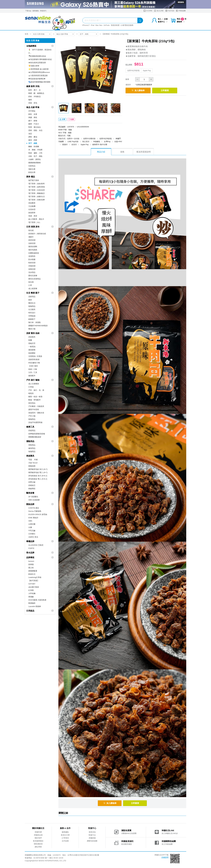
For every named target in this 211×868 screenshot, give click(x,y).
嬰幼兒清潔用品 (35, 279)
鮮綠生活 (32, 574)
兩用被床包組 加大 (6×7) (38, 469)
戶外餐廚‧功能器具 (36, 406)
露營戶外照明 (34, 410)
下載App (28, 11)
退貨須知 (92, 833)
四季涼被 (32, 482)
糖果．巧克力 (34, 124)
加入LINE (159, 11)
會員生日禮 (65, 836)
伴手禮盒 (32, 111)
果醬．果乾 (33, 117)
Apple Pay (147, 71)
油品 (30, 134)
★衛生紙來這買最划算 (37, 63)
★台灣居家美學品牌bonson (39, 72)
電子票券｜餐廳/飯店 (37, 193)
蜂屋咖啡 (32, 603)
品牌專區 (30, 557)
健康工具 (30, 427)
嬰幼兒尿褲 (33, 276)
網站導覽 (38, 847)
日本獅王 (32, 534)
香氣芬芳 (32, 343)
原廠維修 (92, 838)
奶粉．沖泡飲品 (35, 96)
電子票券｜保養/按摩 (37, 200)
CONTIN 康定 (34, 508)
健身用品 (32, 448)
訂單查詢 (65, 838)
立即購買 (168, 90)
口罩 (30, 285)
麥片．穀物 (33, 121)
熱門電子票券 (34, 180)
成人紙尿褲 (33, 289)
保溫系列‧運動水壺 (36, 413)
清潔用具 (32, 256)
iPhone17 (86, 25)
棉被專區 (32, 489)
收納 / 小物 (33, 369)
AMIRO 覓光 (33, 537)
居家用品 (32, 297)
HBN (30, 521)
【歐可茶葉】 (34, 581)
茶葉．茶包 (33, 103)
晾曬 (30, 340)
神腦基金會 (38, 836)
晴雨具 (31, 393)
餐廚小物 (32, 329)
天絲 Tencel (33, 463)
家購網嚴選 (33, 571)
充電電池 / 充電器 (35, 356)
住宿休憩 (32, 209)
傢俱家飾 (32, 350)
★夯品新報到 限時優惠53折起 (40, 59)
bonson (31, 561)
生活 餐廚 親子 (33, 293)
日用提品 (30, 611)
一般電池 (32, 347)
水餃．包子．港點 (35, 156)
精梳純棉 (32, 466)
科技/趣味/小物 (34, 363)
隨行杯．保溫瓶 (35, 322)
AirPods (107, 25)
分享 (62, 120)
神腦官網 (38, 833)
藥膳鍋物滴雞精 (35, 163)
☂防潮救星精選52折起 (37, 56)
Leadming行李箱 (35, 577)
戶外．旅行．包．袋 (36, 390)
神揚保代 (43, 11)
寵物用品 (32, 306)
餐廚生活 (32, 303)
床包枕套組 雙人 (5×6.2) (38, 479)
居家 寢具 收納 (33, 333)
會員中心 (163, 22)
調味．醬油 (33, 137)
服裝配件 (32, 376)
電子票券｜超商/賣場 (37, 187)
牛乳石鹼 (32, 531)
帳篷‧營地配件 (35, 400)
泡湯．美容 (33, 216)
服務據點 (36, 11)
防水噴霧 (32, 259)
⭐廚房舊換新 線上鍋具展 (38, 69)
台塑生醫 (32, 524)
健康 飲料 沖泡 (33, 86)
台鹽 (30, 527)
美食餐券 (32, 203)
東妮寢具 (30, 456)
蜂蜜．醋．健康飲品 (36, 93)
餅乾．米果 (33, 114)
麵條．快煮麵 (34, 147)
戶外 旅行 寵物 (33, 380)
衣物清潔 (32, 266)
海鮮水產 (32, 169)
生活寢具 (32, 309)
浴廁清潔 (32, 243)
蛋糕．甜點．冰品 (35, 130)
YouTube (170, 11)
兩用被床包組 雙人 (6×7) (38, 472)
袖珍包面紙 (33, 250)
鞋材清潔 (32, 263)
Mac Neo (99, 25)
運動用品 (30, 441)
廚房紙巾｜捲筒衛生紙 (37, 234)
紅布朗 (31, 590)
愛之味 (31, 568)
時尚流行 (32, 313)
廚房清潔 (32, 240)
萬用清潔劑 (33, 247)
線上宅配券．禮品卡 (36, 219)
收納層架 (32, 353)
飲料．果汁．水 (35, 90)
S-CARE (148, 11)
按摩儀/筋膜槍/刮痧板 (37, 434)
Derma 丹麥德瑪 (35, 511)
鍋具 (30, 300)
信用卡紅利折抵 (133, 71)
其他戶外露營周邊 (35, 422)
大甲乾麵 (32, 593)
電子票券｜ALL (34, 222)
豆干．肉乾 (84, 34)
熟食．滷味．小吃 (35, 153)
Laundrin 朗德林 (35, 606)
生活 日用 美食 (39, 34)
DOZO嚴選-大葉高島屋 (37, 600)
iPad (93, 25)
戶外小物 (32, 416)
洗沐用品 (32, 272)
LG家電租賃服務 (127, 25)
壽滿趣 (31, 597)
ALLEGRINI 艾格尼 (36, 545)
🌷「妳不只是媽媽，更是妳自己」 (40, 51)
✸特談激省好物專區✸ (37, 79)
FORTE (31, 548)
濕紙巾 (31, 237)
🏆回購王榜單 (34, 66)
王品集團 (32, 206)
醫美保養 (30, 493)
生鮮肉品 (32, 166)
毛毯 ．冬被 (33, 460)
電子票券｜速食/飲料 (37, 184)
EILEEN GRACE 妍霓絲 (38, 514)
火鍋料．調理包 (35, 159)
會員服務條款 (38, 841)
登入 (160, 19)
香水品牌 (30, 553)
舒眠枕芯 (32, 485)
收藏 (71, 120)
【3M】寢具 (33, 366)
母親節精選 (115, 25)
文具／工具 (33, 372)
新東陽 (31, 564)
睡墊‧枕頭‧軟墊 (35, 397)
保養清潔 (32, 269)
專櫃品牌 (30, 541)
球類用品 (32, 445)
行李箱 (31, 387)
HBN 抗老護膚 (34, 500)
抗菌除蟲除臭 (34, 253)
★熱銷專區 (31, 46)
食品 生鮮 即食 (62, 34)
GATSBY (32, 584)
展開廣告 (181, 2)
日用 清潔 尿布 (33, 227)
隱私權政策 (38, 844)
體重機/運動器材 (35, 437)
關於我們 (38, 838)
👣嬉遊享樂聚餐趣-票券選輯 (39, 82)
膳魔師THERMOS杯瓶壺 (38, 326)
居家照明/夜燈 (34, 360)
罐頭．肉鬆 (33, 140)
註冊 (166, 19)
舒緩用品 (32, 431)
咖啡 (30, 100)
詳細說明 (165, 858)
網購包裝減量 (92, 841)
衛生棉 (31, 282)
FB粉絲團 (181, 11)
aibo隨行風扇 (34, 587)
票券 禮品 (31, 177)
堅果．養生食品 (35, 127)
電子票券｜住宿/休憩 (37, 190)
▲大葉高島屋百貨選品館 (38, 76)
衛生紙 (31, 230)
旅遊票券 (32, 213)
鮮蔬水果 (32, 172)
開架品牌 (30, 504)
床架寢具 (32, 337)
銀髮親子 (32, 319)
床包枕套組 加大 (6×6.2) (38, 476)
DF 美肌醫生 (33, 497)
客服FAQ (92, 836)
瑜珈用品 (32, 451)
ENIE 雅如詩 (33, 518)
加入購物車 (139, 90)
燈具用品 (32, 403)
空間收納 (32, 316)
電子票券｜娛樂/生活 (37, 197)
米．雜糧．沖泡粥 (35, 150)
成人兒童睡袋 (34, 384)
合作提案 (65, 841)
